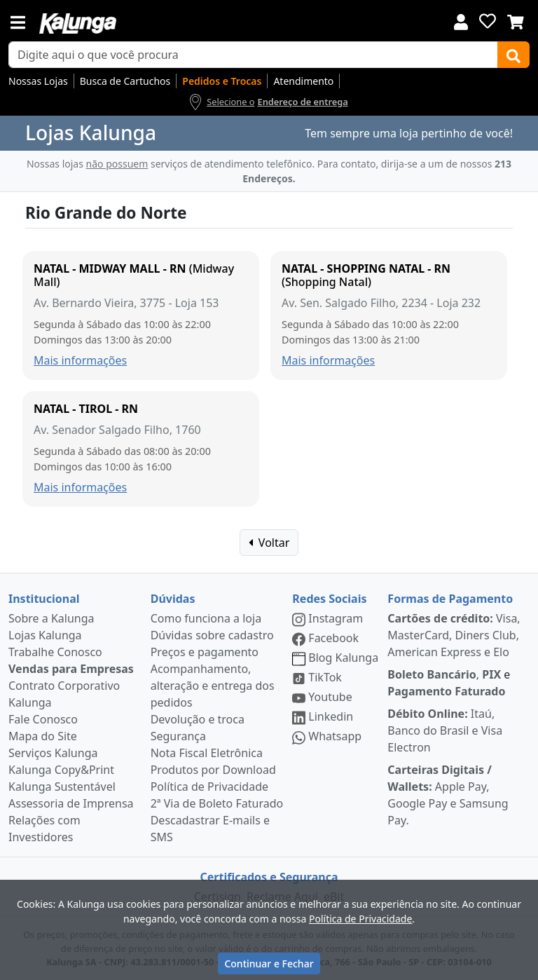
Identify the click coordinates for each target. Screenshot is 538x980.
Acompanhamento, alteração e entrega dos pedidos (213, 686)
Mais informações (80, 360)
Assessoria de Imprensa (71, 803)
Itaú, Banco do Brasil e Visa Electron (445, 730)
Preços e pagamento (205, 652)
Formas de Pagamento (450, 599)
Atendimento (303, 81)
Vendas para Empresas (71, 669)
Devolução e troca (198, 719)
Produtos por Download (213, 770)
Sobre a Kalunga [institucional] (51, 618)
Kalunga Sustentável (62, 787)
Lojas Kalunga (45, 635)
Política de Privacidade (209, 787)
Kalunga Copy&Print (61, 770)
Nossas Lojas (38, 81)
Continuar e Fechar (269, 964)
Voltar (269, 543)
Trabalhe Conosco (55, 652)
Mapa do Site (43, 736)
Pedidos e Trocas (222, 81)
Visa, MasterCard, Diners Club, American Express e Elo (454, 635)
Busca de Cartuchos (125, 81)
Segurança (178, 736)
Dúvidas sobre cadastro (212, 635)
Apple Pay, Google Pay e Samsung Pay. (448, 795)
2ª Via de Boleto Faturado (217, 803)
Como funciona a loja (206, 618)
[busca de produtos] (253, 55)
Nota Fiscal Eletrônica (207, 753)
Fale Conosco (43, 719)
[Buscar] (513, 55)
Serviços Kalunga (53, 753)
